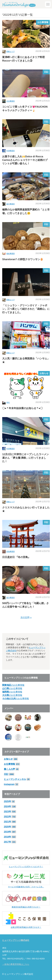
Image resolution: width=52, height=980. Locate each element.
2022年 (7, 817)
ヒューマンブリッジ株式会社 (16, 940)
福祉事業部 (11, 254)
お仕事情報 (43, 22)
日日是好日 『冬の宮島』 (16, 557)
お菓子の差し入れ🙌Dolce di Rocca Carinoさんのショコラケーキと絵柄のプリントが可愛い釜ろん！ (25, 160)
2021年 (7, 822)
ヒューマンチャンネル (15, 779)
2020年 (7, 827)
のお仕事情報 (13, 685)
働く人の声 (9, 769)
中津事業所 (11, 151)
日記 (46, 72)
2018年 (7, 837)
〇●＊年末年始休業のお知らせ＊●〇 (22, 408)
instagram (9, 784)
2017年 (7, 842)
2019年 (7, 832)
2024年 (7, 806)
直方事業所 (11, 204)
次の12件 (25, 617)
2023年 (7, 811)
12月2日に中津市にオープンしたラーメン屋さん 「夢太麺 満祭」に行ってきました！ (26, 458)
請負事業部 (11, 552)
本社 (8, 402)
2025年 (7, 801)
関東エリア (11, 52)
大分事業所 (11, 101)
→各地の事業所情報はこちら (16, 964)
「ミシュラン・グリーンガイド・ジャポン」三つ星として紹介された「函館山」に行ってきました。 (26, 309)
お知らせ (44, 373)
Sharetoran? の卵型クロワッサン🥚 (23, 259)
